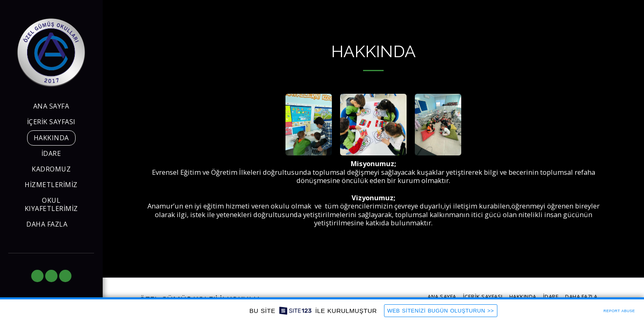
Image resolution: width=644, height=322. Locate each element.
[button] (37, 276)
